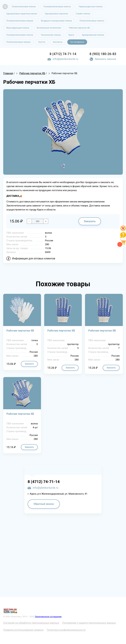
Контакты (58, 42)
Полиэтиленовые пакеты (92, 21)
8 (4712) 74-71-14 (63, 54)
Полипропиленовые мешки (20, 21)
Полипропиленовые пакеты (57, 7)
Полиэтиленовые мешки (18, 42)
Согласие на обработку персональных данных (31, 623)
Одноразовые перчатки (56, 14)
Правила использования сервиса (23, 630)
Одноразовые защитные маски (22, 14)
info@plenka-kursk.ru (65, 59)
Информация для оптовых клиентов (34, 258)
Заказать (90, 221)
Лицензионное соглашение (48, 617)
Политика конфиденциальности (66, 630)
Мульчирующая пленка (18, 28)
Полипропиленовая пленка (20, 35)
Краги (71, 35)
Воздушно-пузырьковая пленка (56, 21)
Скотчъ (42, 42)
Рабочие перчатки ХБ (79, 28)
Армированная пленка (93, 35)
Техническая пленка (51, 35)
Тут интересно (77, 42)
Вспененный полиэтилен (49, 28)
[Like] (123, 230)
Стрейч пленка (83, 14)
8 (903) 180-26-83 (103, 54)
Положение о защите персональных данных (89, 623)
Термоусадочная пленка (91, 7)
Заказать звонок (105, 59)
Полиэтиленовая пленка (24, 7)
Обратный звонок (44, 504)
